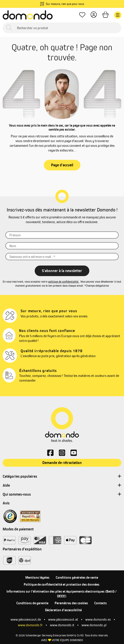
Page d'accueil (62, 165)
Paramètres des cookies (71, 603)
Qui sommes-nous (62, 495)
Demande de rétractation (62, 463)
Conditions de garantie (32, 603)
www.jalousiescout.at (63, 619)
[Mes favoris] (82, 15)
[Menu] (118, 15)
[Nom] (62, 246)
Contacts (100, 603)
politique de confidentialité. (64, 282)
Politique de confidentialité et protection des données (62, 584)
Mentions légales (37, 577)
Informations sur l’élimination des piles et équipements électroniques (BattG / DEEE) (62, 594)
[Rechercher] (9, 28)
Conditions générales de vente (77, 577)
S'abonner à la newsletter (62, 271)
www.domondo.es (98, 619)
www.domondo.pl (94, 625)
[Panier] (105, 15)
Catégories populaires (62, 477)
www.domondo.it (62, 625)
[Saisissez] (62, 257)
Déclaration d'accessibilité (63, 610)
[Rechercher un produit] (62, 28)
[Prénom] (62, 235)
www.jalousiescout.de (26, 619)
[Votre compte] (94, 15)
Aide (62, 486)
